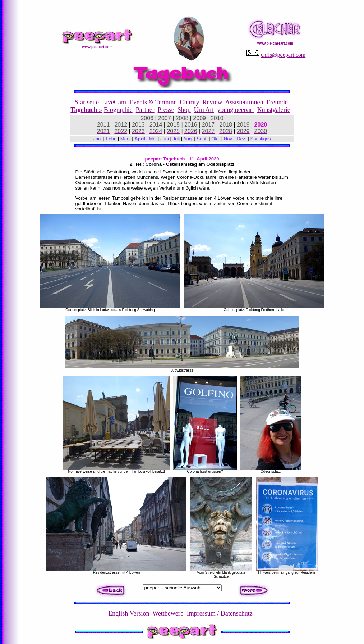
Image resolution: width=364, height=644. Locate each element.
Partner (145, 110)
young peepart (235, 110)
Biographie (118, 110)
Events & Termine (153, 102)
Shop (184, 110)
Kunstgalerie (274, 110)
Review (212, 102)
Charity (189, 102)
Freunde (277, 102)
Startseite (87, 102)
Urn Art (204, 110)
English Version (129, 613)
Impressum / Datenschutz (220, 613)
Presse (166, 110)
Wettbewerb (168, 613)
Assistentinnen (244, 102)
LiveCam (114, 102)
